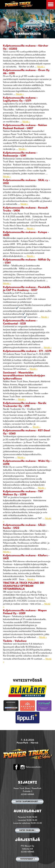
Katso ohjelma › (28, 830)
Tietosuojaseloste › (34, 767)
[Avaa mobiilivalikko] (51, 5)
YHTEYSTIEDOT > (27, 859)
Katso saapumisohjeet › (27, 802)
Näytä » (41, 67)
